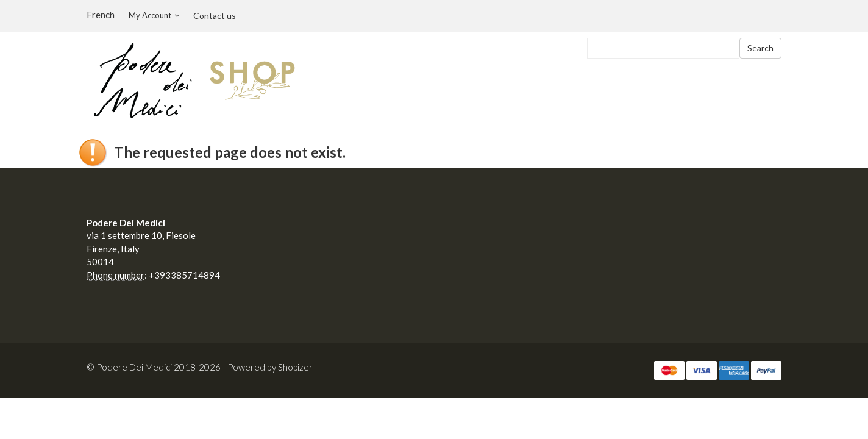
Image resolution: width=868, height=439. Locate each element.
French (101, 15)
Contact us (215, 16)
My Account (154, 15)
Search (760, 48)
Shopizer (295, 367)
